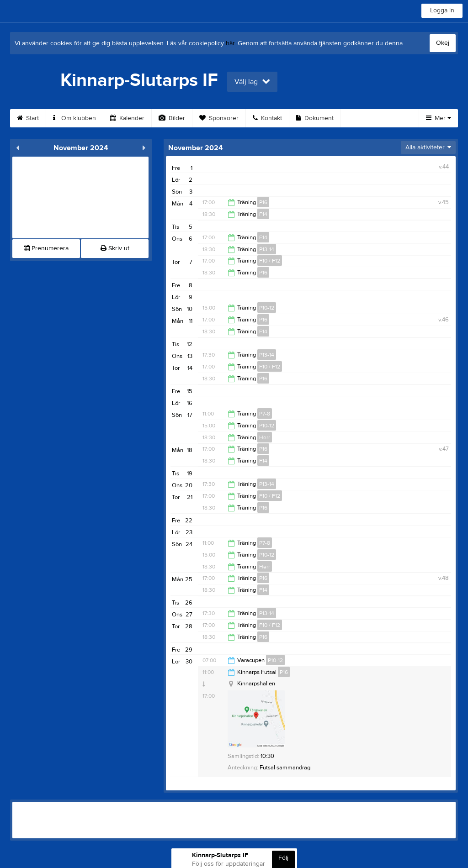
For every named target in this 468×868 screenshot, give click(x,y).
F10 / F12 (270, 261)
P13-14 (267, 249)
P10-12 (267, 308)
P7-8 (265, 414)
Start (28, 118)
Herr (265, 437)
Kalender (127, 118)
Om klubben (74, 118)
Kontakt (267, 118)
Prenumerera (46, 248)
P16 (263, 202)
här (230, 43)
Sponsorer (219, 118)
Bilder (172, 118)
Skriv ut (115, 248)
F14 (263, 214)
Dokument (315, 118)
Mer (439, 118)
